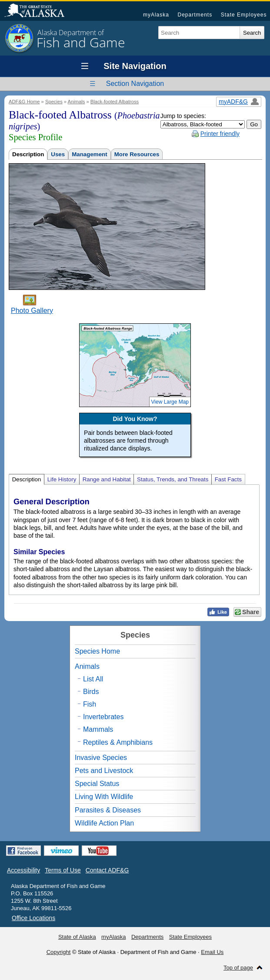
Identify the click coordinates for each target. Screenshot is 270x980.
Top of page (238, 968)
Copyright (59, 952)
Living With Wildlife (104, 797)
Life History (62, 479)
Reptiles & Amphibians (118, 742)
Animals (77, 102)
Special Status (97, 784)
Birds (91, 692)
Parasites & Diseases (108, 810)
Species (54, 102)
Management (89, 154)
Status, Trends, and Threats (173, 479)
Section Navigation (135, 84)
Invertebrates (103, 717)
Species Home (97, 651)
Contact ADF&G (107, 870)
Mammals (98, 729)
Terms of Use (63, 870)
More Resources (137, 154)
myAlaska (156, 15)
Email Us (212, 952)
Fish (90, 704)
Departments (195, 15)
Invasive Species (101, 758)
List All (93, 679)
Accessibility (23, 870)
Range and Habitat (107, 479)
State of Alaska (39, 11)
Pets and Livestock (104, 771)
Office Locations (33, 918)
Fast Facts (228, 479)
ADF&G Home (24, 102)
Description (28, 154)
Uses (58, 154)
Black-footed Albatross (115, 102)
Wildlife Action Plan (104, 823)
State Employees (244, 15)
